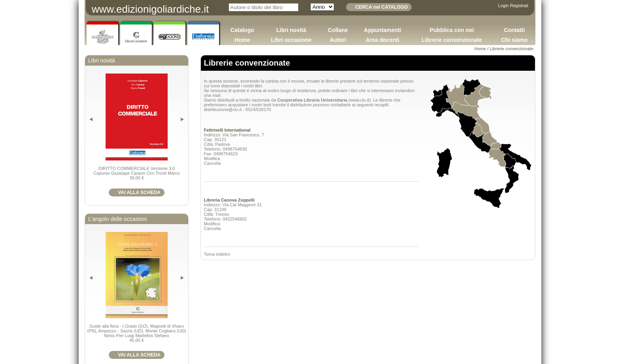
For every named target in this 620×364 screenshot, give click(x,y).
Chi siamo (514, 40)
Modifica (212, 158)
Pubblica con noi (452, 30)
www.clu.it (360, 100)
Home (242, 40)
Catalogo (242, 30)
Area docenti (383, 40)
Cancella (213, 163)
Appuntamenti (382, 30)
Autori (338, 40)
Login (504, 6)
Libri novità (291, 30)
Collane (338, 30)
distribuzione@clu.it (223, 109)
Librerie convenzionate (452, 40)
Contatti (514, 30)
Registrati (519, 6)
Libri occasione (291, 40)
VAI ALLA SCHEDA (139, 192)
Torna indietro (217, 254)
